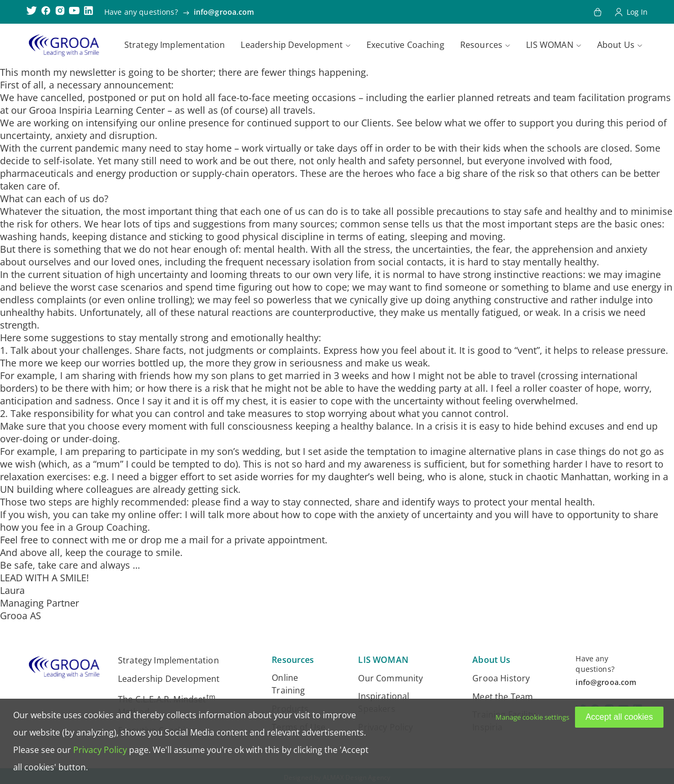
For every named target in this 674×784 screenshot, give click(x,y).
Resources (481, 45)
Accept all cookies (619, 717)
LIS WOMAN (549, 45)
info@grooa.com (224, 12)
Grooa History (501, 678)
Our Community (390, 678)
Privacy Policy (100, 750)
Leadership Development (292, 45)
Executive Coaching (405, 45)
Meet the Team (503, 697)
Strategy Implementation (175, 45)
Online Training (288, 684)
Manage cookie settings (532, 717)
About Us (616, 45)
